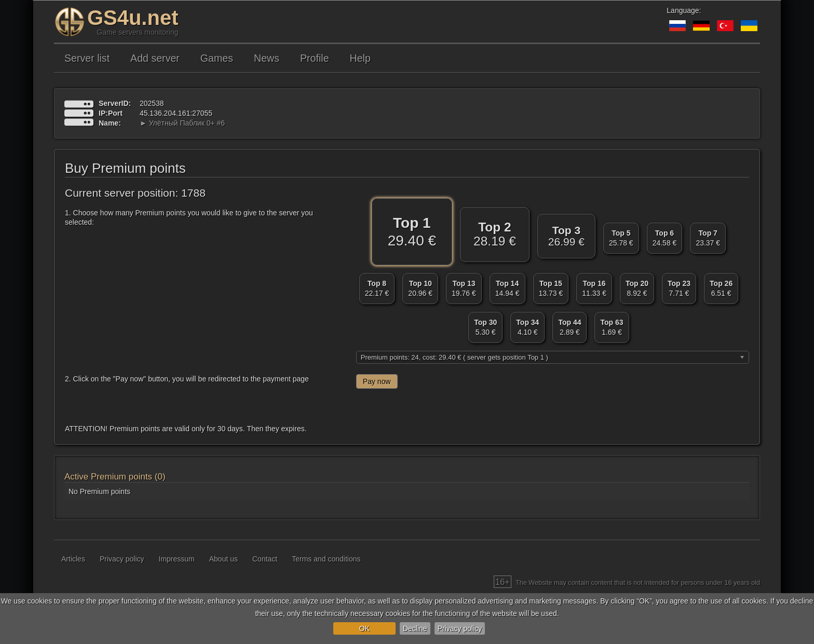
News (267, 58)
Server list (87, 58)
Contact (265, 559)
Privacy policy (460, 628)
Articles (73, 559)
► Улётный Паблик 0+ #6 (182, 123)
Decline (415, 628)
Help (360, 58)
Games (217, 58)
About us (223, 559)
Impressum (177, 559)
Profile (315, 58)
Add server (155, 58)
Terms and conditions (326, 559)
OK (364, 628)
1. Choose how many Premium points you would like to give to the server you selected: (189, 217)
